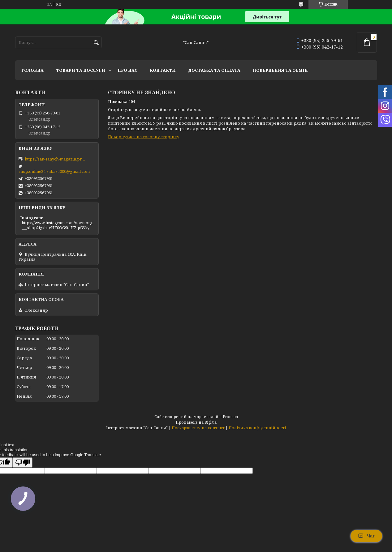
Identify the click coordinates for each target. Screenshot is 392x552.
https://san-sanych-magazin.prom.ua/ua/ (56, 159)
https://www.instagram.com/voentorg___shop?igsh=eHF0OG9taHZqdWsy (57, 225)
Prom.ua (230, 417)
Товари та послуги (81, 70)
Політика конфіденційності (257, 428)
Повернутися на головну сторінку (144, 137)
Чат (366, 536)
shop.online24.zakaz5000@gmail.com (54, 171)
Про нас (127, 70)
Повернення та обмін (280, 70)
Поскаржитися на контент (198, 428)
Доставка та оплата (214, 70)
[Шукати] (96, 43)
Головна (32, 70)
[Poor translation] (23, 462)
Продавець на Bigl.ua (196, 422)
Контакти (163, 70)
